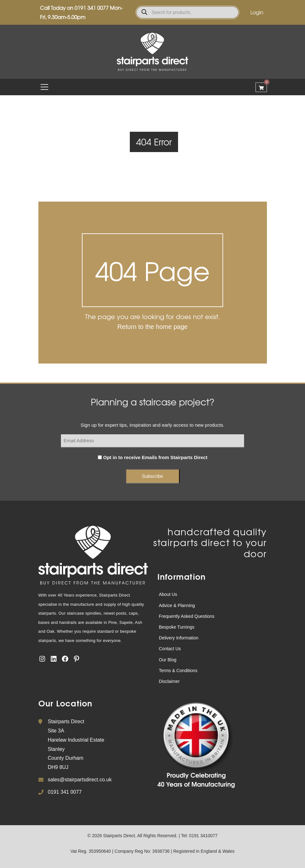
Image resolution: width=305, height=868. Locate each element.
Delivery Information (179, 638)
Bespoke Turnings (177, 627)
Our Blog (168, 660)
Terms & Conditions (178, 671)
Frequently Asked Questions (187, 616)
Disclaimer (169, 681)
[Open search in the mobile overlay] (187, 12)
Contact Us (170, 649)
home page (172, 327)
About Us (168, 594)
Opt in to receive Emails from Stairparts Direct (155, 457)
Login (257, 12)
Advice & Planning (177, 605)
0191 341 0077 (92, 8)
